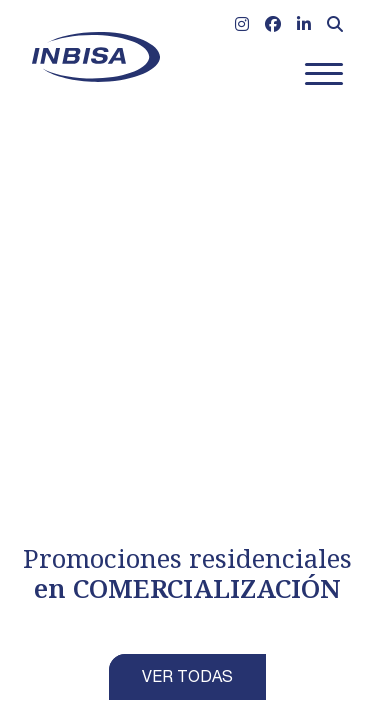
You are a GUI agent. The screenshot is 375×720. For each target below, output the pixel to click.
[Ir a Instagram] (242, 27)
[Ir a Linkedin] (304, 27)
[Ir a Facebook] (273, 27)
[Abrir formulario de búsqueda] (335, 27)
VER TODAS (187, 679)
